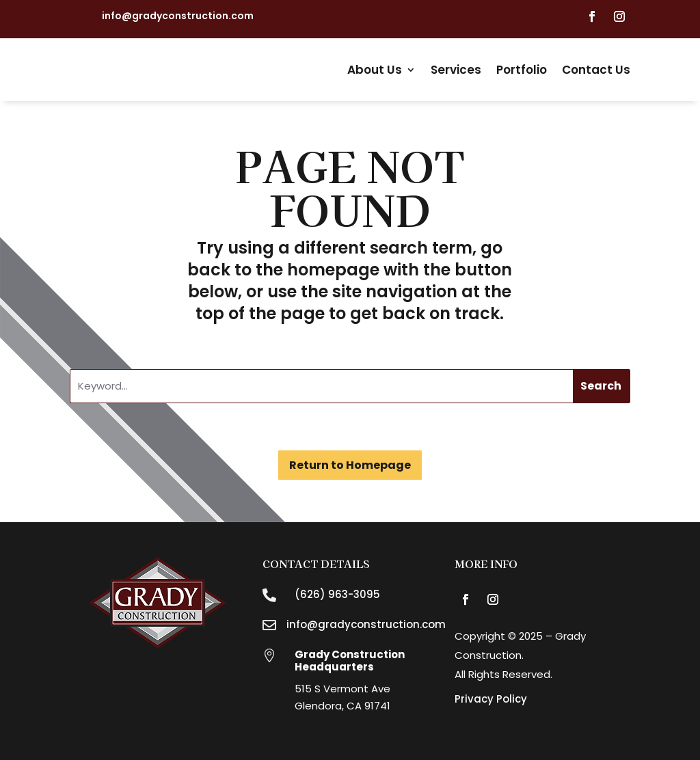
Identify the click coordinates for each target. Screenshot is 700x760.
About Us (375, 70)
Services (456, 70)
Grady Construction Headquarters (350, 661)
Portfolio (522, 70)
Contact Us (596, 70)
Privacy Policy (491, 699)
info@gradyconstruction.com (178, 16)
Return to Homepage (350, 465)
